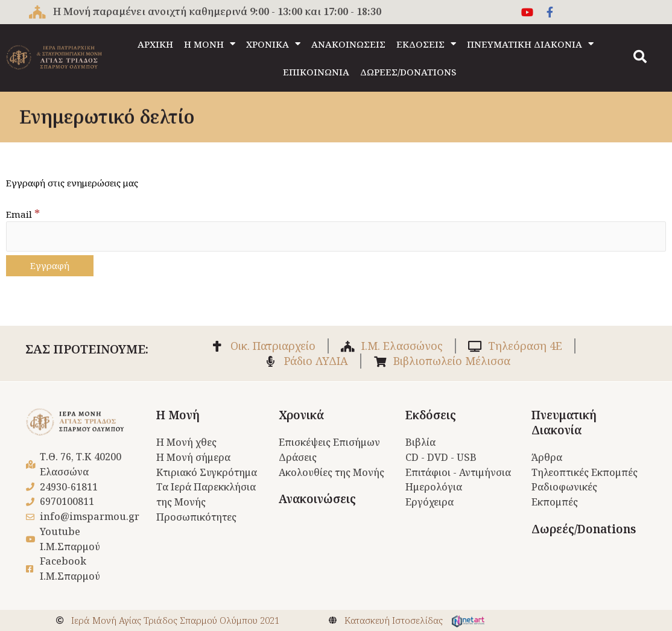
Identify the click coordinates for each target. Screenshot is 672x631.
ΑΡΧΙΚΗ (155, 44)
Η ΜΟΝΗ (210, 44)
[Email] (336, 236)
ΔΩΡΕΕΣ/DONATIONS (408, 72)
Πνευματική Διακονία (564, 423)
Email (23, 214)
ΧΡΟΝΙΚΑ (273, 44)
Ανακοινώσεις (317, 499)
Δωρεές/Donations (584, 529)
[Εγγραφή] (50, 266)
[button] (640, 57)
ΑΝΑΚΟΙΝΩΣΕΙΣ (348, 44)
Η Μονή (178, 416)
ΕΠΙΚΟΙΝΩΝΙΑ (316, 72)
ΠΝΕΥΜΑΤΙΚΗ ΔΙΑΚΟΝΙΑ (530, 44)
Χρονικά (301, 416)
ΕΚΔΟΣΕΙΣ (426, 44)
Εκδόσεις (431, 416)
